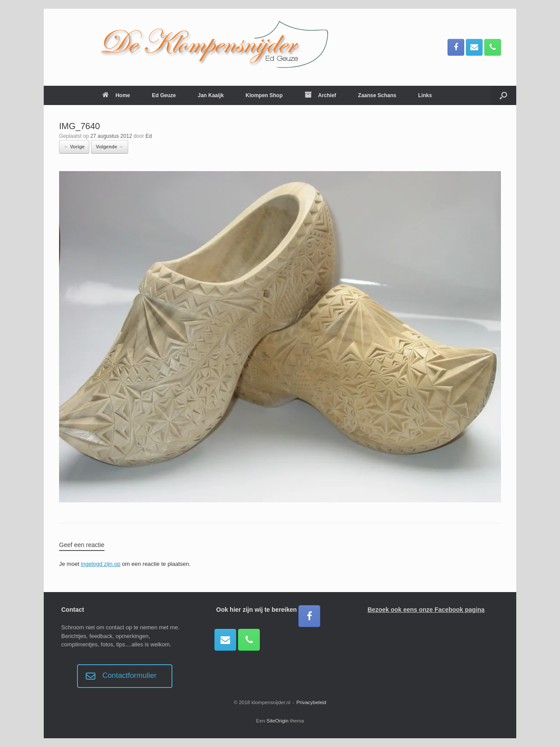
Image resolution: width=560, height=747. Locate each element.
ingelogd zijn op (101, 564)
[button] (503, 95)
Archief (320, 95)
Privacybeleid (311, 702)
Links (425, 95)
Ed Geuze (164, 95)
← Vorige (74, 147)
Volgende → (110, 147)
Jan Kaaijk (211, 95)
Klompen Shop (264, 95)
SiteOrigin (278, 721)
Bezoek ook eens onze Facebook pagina (426, 610)
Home (116, 95)
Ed (149, 136)
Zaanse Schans (377, 95)
